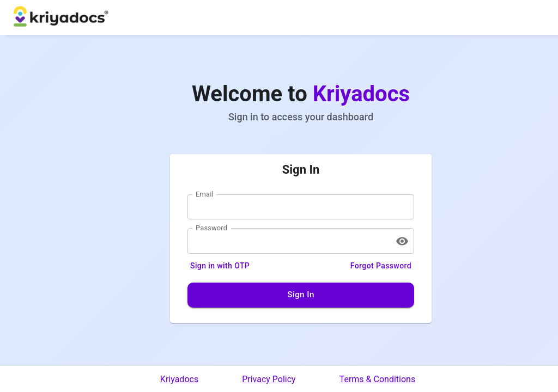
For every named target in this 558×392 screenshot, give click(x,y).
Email (205, 194)
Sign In (301, 295)
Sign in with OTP (220, 266)
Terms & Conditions (378, 379)
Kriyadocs (179, 379)
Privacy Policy (269, 379)
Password (211, 228)
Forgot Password (381, 266)
